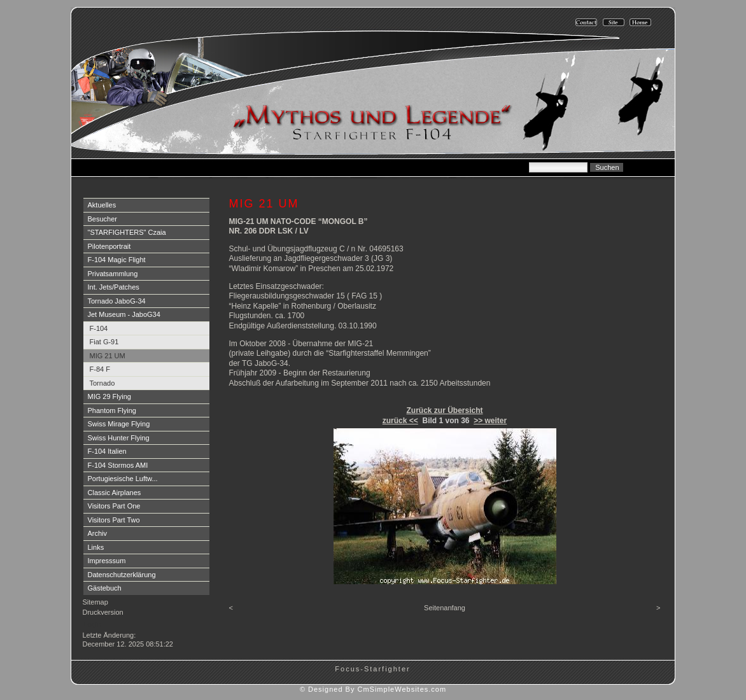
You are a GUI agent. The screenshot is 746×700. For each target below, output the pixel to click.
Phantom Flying (112, 410)
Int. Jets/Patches (114, 287)
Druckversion (103, 612)
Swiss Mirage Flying (119, 424)
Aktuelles (102, 205)
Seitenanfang (445, 608)
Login (93, 624)
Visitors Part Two (114, 520)
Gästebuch (105, 588)
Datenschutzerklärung (122, 575)
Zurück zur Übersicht (444, 410)
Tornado (102, 383)
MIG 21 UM (108, 356)
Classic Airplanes (115, 493)
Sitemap (95, 602)
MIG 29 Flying (109, 396)
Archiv (98, 533)
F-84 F (100, 369)
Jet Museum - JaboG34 (124, 314)
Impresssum (107, 561)
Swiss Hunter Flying (119, 438)
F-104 (99, 328)
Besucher (102, 219)
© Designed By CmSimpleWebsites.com (373, 689)
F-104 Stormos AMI (118, 465)
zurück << (400, 421)
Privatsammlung (113, 274)
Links (96, 547)
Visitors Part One (114, 506)
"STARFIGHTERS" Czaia (127, 232)
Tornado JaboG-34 (117, 301)
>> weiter (490, 421)
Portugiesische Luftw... (123, 479)
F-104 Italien (107, 451)
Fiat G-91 (104, 342)
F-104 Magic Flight (117, 260)
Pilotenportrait (109, 246)
